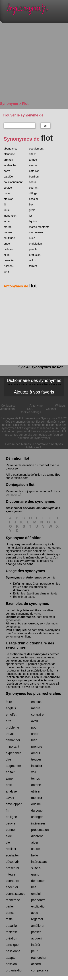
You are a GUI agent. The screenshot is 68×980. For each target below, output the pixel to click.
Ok (46, 126)
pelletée (9, 249)
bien (34, 740)
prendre (37, 747)
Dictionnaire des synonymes (34, 382)
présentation (40, 830)
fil (5, 204)
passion (11, 964)
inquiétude (24, 630)
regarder (37, 919)
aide (9, 836)
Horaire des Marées (18, 444)
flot (47, 465)
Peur (9, 630)
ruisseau (9, 266)
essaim (33, 199)
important (12, 747)
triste (9, 919)
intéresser (38, 823)
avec (35, 913)
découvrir (12, 862)
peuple (33, 249)
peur (34, 951)
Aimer (10, 623)
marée (8, 227)
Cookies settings (30, 412)
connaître (12, 881)
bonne (10, 830)
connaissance (16, 894)
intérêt (36, 945)
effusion (9, 199)
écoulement (36, 149)
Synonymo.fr (37, 10)
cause (35, 849)
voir (34, 772)
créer (35, 734)
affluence (9, 154)
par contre (38, 900)
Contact (51, 409)
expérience (14, 753)
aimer (10, 779)
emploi (36, 894)
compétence (40, 970)
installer (37, 766)
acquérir (37, 938)
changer (37, 817)
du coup (37, 810)
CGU (30, 409)
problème (12, 727)
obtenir (36, 785)
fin (8, 810)
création (12, 938)
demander (13, 740)
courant (34, 188)
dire (8, 759)
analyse (11, 791)
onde (7, 244)
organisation (15, 970)
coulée (8, 188)
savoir (10, 798)
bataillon (34, 171)
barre (7, 171)
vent (6, 272)
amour (36, 753)
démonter (38, 881)
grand (35, 874)
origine (36, 804)
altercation (28, 617)
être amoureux (28, 623)
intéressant (39, 862)
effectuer (12, 887)
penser (11, 913)
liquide (33, 221)
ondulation (35, 244)
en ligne (11, 817)
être (9, 721)
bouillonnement (13, 182)
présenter (13, 868)
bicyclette (22, 610)
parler (10, 906)
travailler (12, 926)
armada (8, 160)
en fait (10, 772)
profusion (35, 255)
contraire (37, 715)
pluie (7, 255)
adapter (11, 958)
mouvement (36, 232)
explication (39, 906)
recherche (13, 900)
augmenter (13, 766)
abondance (11, 149)
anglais (11, 708)
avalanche (10, 165)
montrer (37, 798)
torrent (33, 266)
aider (35, 842)
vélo (37, 614)
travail (10, 734)
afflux (32, 154)
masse (8, 232)
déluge (33, 193)
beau (35, 887)
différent (37, 836)
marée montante (39, 227)
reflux (32, 260)
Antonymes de (20, 286)
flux (31, 204)
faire (9, 702)
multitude (9, 238)
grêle (32, 210)
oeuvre (11, 823)
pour (34, 727)
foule (7, 210)
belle (35, 855)
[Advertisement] (34, 64)
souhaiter (12, 855)
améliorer (38, 926)
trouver (36, 759)
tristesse (12, 932)
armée (33, 160)
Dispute (11, 617)
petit (9, 785)
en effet (11, 715)
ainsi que (12, 945)
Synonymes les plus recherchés (33, 693)
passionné (13, 951)
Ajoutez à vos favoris (34, 392)
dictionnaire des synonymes (29, 654)
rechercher (39, 958)
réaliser (11, 849)
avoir (35, 721)
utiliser (36, 791)
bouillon (34, 177)
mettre (36, 708)
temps (36, 779)
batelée (8, 177)
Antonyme (36, 406)
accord (36, 964)
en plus (36, 702)
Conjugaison (9, 406)
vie (8, 842)
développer (14, 804)
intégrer (11, 874)
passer (36, 932)
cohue (33, 182)
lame (7, 221)
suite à (36, 868)
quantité (9, 260)
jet (30, 216)
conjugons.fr (14, 495)
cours (7, 193)
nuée (32, 238)
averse (33, 165)
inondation (10, 216)
